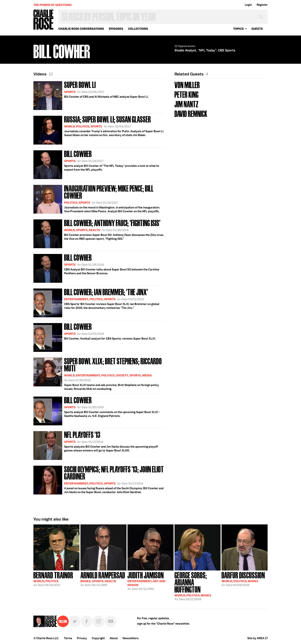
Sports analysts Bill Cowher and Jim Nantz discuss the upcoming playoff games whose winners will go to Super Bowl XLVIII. (96, 445)
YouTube (111, 621)
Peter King (186, 94)
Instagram (99, 621)
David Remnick (191, 113)
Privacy (82, 638)
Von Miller (187, 85)
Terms (68, 638)
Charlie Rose (44, 20)
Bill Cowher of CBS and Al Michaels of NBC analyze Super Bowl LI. (91, 95)
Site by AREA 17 (257, 638)
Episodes (116, 29)
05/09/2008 (243, 579)
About (114, 638)
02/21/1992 (146, 581)
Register (262, 5)
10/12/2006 (198, 586)
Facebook (87, 621)
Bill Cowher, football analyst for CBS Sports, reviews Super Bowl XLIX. (95, 337)
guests (257, 29)
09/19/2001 (53, 579)
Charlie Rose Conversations (81, 29)
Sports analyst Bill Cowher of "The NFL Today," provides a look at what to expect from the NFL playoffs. (96, 164)
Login (248, 5)
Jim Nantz (186, 104)
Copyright (98, 638)
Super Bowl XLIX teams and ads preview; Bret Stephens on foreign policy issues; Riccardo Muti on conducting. (99, 374)
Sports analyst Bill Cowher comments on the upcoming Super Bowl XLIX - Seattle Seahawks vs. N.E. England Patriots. (97, 410)
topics (239, 29)
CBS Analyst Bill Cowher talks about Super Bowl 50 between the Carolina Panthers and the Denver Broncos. (96, 268)
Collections (138, 29)
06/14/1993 (103, 579)
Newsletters (131, 638)
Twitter (75, 621)
